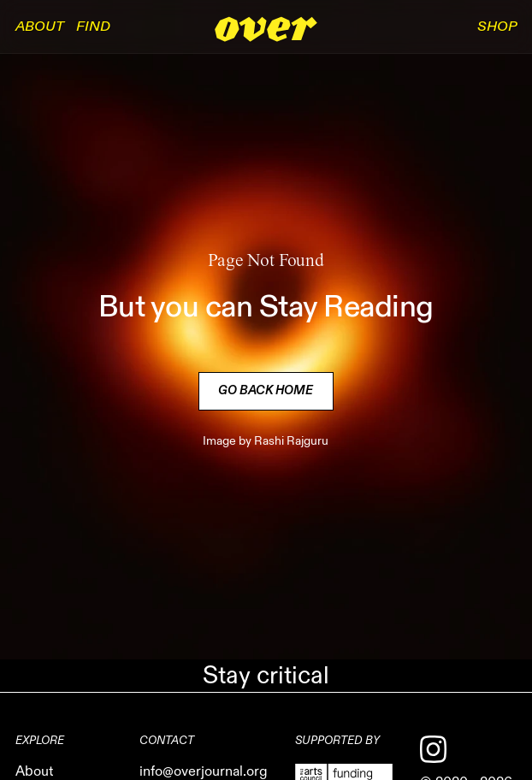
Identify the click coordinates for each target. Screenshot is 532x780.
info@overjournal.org (204, 771)
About (40, 27)
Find (93, 27)
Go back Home (266, 391)
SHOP (497, 27)
